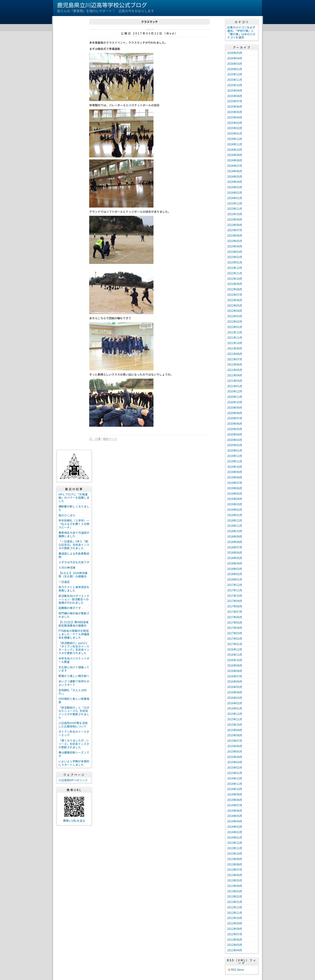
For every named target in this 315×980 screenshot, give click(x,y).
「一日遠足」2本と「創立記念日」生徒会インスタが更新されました (74, 545)
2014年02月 (235, 832)
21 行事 (95, 439)
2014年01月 (235, 837)
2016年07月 (235, 676)
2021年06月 (235, 364)
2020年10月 (235, 402)
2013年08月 (235, 864)
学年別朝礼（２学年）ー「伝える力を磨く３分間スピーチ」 (74, 524)
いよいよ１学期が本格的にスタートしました (74, 763)
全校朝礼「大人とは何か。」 (73, 692)
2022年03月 (235, 316)
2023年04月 (235, 246)
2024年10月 (235, 150)
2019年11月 (235, 461)
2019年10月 (235, 467)
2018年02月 (235, 574)
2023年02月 (235, 257)
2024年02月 (235, 193)
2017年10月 (235, 596)
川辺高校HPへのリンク (73, 780)
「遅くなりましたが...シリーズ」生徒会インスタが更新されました (74, 744)
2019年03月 (235, 504)
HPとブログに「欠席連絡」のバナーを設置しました (74, 498)
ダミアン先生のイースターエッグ (74, 733)
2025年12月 (235, 74)
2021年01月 (235, 386)
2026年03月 (235, 64)
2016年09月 (235, 665)
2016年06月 (235, 681)
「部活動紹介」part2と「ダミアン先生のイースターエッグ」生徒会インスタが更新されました (74, 648)
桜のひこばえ (67, 515)
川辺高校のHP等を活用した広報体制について (73, 725)
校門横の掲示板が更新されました (74, 615)
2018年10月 (235, 531)
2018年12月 (235, 520)
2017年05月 (235, 622)
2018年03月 (235, 569)
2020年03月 (235, 440)
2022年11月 (235, 273)
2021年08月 (235, 354)
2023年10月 (235, 214)
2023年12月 (235, 203)
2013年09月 (235, 859)
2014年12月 (235, 778)
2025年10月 (235, 85)
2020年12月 (235, 391)
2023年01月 (235, 262)
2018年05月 (235, 558)
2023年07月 (235, 230)
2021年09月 (235, 348)
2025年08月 (235, 96)
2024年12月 (235, 139)
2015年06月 (235, 746)
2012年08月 (235, 929)
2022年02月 (235, 321)
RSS (234, 970)
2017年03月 (235, 633)
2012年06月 (235, 939)
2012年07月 (235, 934)
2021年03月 (235, 381)
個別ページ (110, 439)
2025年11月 (235, 80)
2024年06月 (235, 171)
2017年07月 (235, 612)
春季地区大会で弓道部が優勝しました (74, 534)
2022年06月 (235, 300)
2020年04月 (235, 434)
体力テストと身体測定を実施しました (74, 589)
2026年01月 (235, 69)
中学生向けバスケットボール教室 (74, 660)
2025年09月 (235, 90)
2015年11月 (235, 719)
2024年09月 (235, 155)
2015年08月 (235, 735)
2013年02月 (235, 896)
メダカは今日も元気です (74, 562)
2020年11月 (235, 397)
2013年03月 (235, 891)
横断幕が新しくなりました (74, 508)
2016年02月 (235, 703)
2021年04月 (235, 375)
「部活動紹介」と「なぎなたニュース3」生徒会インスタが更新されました (74, 712)
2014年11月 (235, 784)
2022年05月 (235, 305)
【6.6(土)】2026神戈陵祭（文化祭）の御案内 (73, 575)
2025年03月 (235, 123)
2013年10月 (235, 853)
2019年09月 (235, 472)
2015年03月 (235, 762)
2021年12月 (235, 332)
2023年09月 (235, 219)
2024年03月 (235, 187)
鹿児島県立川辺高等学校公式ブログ (102, 5)
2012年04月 (235, 950)
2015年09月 (235, 730)
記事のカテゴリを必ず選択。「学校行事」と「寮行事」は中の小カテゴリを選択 (241, 32)
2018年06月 (235, 552)
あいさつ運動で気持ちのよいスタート (74, 683)
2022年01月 (235, 327)
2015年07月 (235, 741)
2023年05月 (235, 241)
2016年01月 (235, 708)
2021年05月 (235, 370)
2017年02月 (235, 638)
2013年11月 (235, 848)
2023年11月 (235, 209)
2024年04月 (235, 182)
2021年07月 (235, 359)
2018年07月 (235, 547)
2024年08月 (235, 160)
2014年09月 (235, 794)
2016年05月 (235, 687)
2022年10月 (235, 279)
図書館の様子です (70, 608)
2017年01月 (235, 644)
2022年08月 (235, 289)
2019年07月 (235, 483)
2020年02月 (235, 445)
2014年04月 (235, 821)
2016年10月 (235, 660)
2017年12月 (235, 585)
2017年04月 (235, 628)
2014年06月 (235, 811)
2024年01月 (235, 198)
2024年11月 (235, 144)
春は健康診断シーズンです (74, 754)
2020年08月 (235, 413)
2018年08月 (235, 542)
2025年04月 (235, 117)
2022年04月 (235, 311)
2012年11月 (235, 913)
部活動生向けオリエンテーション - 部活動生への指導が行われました (74, 599)
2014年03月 (235, 827)
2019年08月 (235, 477)
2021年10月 (235, 343)
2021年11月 (235, 337)
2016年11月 (235, 655)
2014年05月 (235, 816)
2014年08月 (235, 800)
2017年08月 (235, 606)
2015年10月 (235, 725)
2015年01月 (235, 773)
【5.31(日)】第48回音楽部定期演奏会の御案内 (74, 624)
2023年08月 (235, 225)
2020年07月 (235, 418)
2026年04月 (235, 58)
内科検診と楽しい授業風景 (74, 700)
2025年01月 (235, 133)
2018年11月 (235, 526)
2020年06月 (235, 424)
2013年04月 (235, 886)
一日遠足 (64, 582)
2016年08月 (235, 671)
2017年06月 (235, 617)
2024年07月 (235, 166)
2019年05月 (235, 494)
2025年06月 (235, 106)
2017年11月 (235, 590)
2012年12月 (235, 907)
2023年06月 (235, 235)
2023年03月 (235, 252)
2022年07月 (235, 295)
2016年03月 (235, 698)
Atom (241, 970)
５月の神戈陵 (67, 568)
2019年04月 (235, 499)
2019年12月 (235, 456)
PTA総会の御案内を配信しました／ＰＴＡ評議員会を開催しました (74, 634)
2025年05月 (235, 112)
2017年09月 (235, 601)
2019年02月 (235, 510)
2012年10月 (235, 918)
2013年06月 (235, 875)
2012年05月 (235, 945)
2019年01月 (235, 515)
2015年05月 (235, 751)
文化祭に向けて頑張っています (74, 669)
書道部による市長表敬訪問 (74, 555)
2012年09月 (235, 923)
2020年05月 (235, 429)
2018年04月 (235, 563)
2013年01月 (235, 902)
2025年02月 (235, 128)
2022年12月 (235, 268)
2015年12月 (235, 714)
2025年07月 (235, 101)
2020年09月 (235, 407)
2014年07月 (235, 805)
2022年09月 (235, 284)
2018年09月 (235, 536)
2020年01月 (235, 450)
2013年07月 (235, 870)
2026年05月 (235, 53)
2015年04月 (235, 757)
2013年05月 (235, 880)
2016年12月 (235, 649)
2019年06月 (235, 488)
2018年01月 (235, 579)
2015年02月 (235, 767)
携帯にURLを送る (74, 821)
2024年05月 (235, 176)
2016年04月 (235, 692)
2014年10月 (235, 789)
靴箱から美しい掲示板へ (74, 676)
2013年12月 (235, 843)
